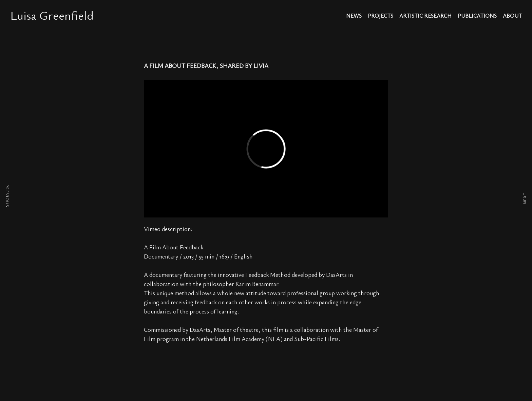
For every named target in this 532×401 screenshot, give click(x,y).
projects (381, 16)
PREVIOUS (7, 196)
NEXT (525, 198)
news (354, 16)
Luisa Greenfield (52, 15)
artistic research (425, 16)
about (512, 16)
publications (477, 16)
